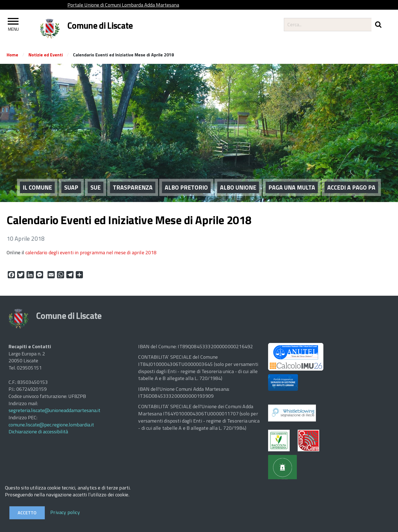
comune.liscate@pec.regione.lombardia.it (51, 425)
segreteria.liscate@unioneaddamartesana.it (54, 410)
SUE (95, 181)
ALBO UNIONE (238, 181)
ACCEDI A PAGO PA (351, 181)
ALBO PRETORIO (186, 181)
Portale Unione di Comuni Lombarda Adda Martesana (123, 5)
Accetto (27, 513)
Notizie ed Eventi (46, 55)
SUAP (71, 181)
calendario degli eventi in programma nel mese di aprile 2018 (91, 252)
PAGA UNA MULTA (292, 181)
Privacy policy (65, 512)
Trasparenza (133, 181)
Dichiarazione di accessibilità (38, 432)
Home (12, 55)
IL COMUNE (37, 181)
